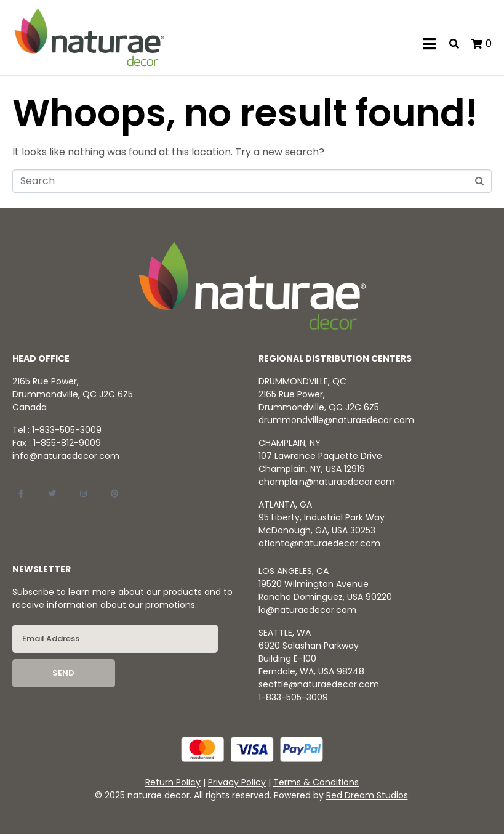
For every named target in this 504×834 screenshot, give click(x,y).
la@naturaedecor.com (307, 610)
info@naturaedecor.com (66, 456)
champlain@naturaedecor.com (327, 482)
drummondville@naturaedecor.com (336, 420)
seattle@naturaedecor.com (319, 684)
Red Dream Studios (367, 795)
